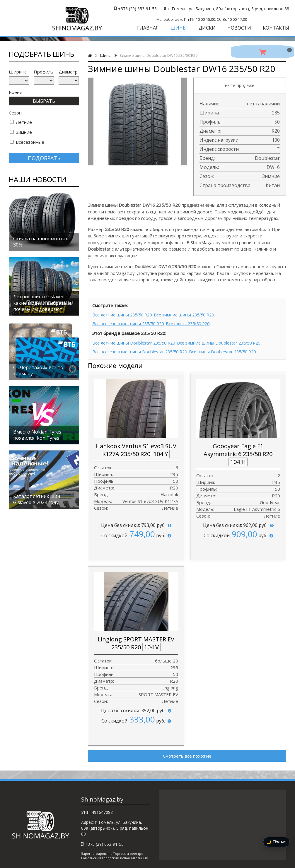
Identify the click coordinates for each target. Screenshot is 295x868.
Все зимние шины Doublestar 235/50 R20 (226, 342)
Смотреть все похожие (187, 754)
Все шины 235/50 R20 (195, 323)
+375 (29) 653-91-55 (137, 9)
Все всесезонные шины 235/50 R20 (130, 323)
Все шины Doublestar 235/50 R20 (230, 350)
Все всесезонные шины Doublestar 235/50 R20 (142, 350)
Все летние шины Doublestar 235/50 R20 (136, 342)
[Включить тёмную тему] (276, 842)
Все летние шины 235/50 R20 (124, 314)
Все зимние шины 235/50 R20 (191, 314)
